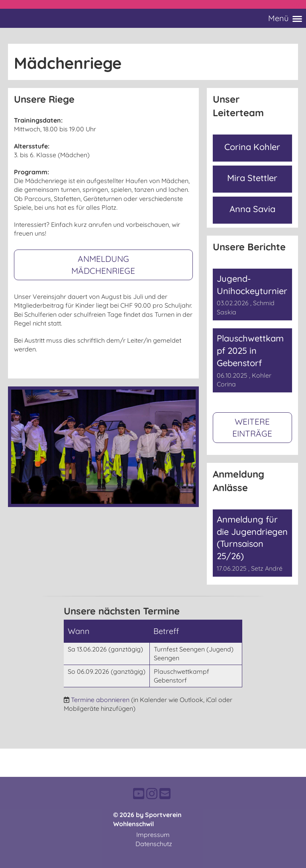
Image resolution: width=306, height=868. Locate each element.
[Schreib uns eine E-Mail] (165, 794)
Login (289, 4)
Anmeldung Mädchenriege (103, 264)
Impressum (153, 835)
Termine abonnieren (100, 700)
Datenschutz (154, 844)
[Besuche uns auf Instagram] (152, 794)
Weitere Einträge (252, 427)
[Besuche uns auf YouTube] (139, 794)
